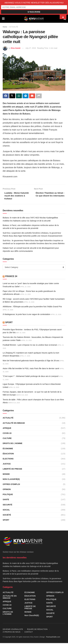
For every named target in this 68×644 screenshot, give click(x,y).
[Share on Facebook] (6, 96)
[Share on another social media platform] (39, 96)
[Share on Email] (32, 96)
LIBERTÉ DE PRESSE (12, 470)
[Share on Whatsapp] (19, 96)
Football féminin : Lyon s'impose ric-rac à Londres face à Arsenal (30, 346)
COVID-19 (7, 434)
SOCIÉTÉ (7, 516)
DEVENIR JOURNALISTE (13, 630)
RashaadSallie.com (53, 638)
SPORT (9, 323)
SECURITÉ (7, 505)
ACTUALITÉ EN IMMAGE (14, 424)
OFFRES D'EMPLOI (11, 485)
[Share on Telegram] (25, 96)
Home (5, 27)
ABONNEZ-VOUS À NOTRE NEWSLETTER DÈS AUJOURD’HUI (34, 3)
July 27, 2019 (31, 48)
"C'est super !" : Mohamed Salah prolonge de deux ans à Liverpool (31, 377)
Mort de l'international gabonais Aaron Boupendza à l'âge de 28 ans (31, 361)
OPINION (7, 490)
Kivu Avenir (16, 48)
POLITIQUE (8, 495)
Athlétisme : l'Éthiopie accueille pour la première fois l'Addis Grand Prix (32, 307)
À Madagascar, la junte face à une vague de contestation (27, 315)
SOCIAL (6, 511)
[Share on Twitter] (12, 96)
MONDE (6, 475)
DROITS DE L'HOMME (13, 444)
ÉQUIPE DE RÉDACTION (37, 630)
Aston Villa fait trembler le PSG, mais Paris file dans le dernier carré (31, 369)
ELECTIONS (8, 460)
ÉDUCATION (8, 454)
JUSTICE (7, 465)
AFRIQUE (7, 429)
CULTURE (7, 439)
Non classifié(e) (11, 480)
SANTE (6, 500)
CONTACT (29, 633)
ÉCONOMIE (8, 449)
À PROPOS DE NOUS (12, 633)
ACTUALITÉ (14, 27)
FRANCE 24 (11, 277)
